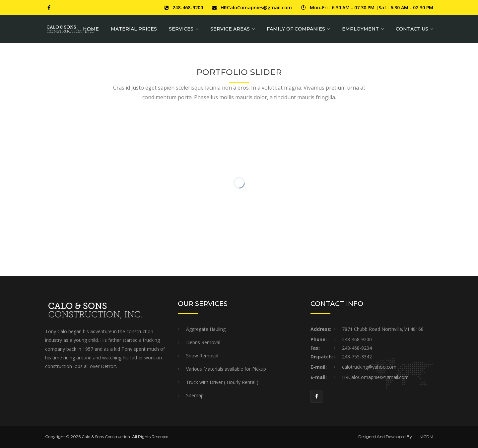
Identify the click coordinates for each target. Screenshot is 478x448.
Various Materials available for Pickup (226, 369)
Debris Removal (203, 342)
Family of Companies (296, 29)
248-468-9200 (188, 7)
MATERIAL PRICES (134, 29)
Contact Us (412, 29)
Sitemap (195, 395)
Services (181, 29)
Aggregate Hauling (206, 329)
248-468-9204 (357, 348)
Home (91, 29)
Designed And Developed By (385, 437)
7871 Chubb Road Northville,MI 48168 (383, 329)
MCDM (426, 437)
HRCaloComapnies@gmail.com (256, 7)
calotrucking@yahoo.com (369, 367)
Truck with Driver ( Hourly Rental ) (222, 382)
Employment (360, 29)
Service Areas (230, 29)
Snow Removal (202, 356)
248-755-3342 (357, 357)
